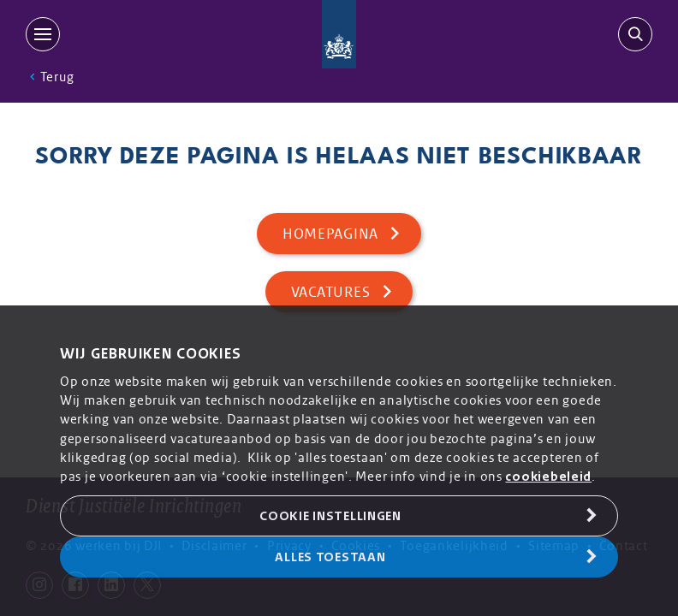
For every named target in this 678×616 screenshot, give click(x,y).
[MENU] (46, 34)
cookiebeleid (548, 477)
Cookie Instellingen (330, 516)
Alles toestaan (330, 557)
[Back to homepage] (339, 34)
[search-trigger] (632, 34)
